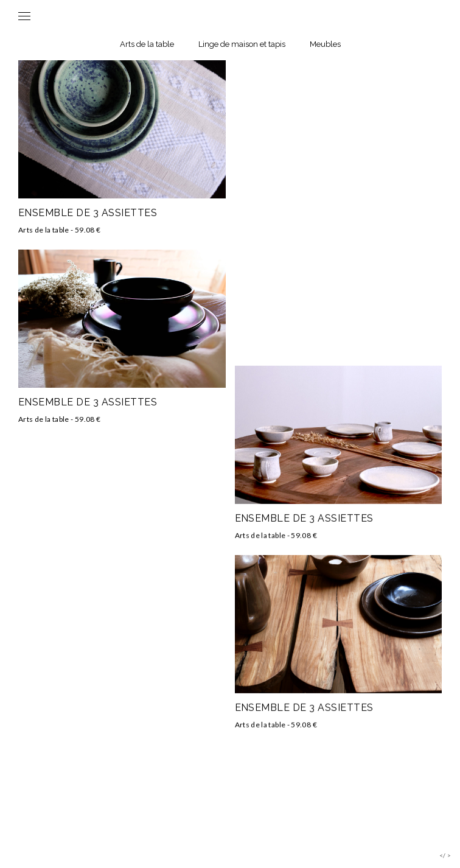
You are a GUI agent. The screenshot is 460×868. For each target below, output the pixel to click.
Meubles (325, 44)
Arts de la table (147, 44)
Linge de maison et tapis (242, 44)
